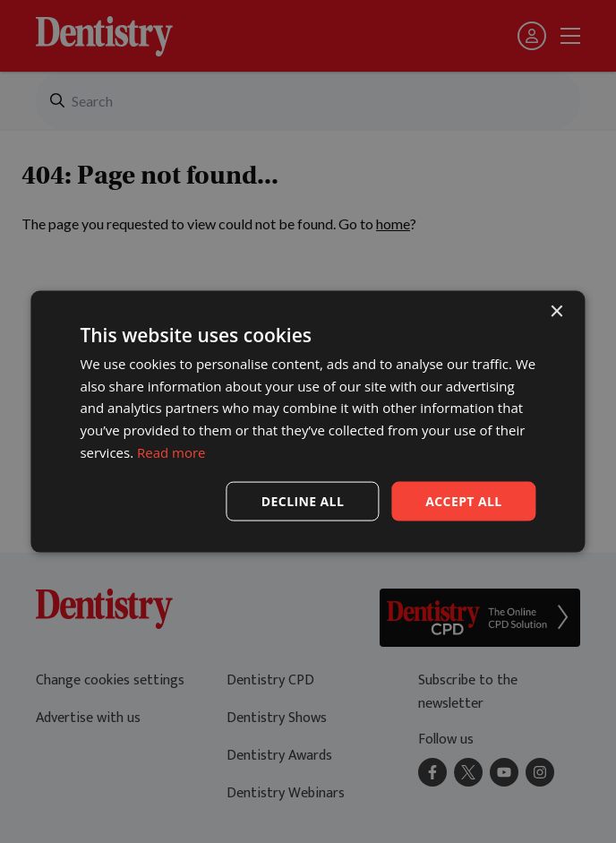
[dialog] (308, 421)
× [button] (556, 311)
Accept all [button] (463, 500)
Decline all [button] (303, 500)
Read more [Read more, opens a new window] (171, 452)
